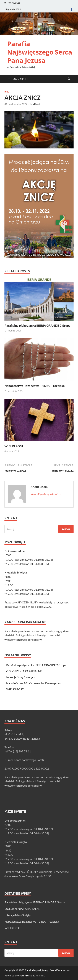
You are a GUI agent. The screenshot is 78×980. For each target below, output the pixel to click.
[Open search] (69, 79)
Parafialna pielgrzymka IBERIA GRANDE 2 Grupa (37, 326)
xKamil (37, 104)
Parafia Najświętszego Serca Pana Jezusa (40, 52)
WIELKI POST (14, 446)
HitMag (40, 975)
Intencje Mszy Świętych (21, 677)
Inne (7, 92)
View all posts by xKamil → (46, 494)
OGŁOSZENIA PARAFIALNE (24, 671)
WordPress (24, 975)
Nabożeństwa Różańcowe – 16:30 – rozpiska (35, 386)
